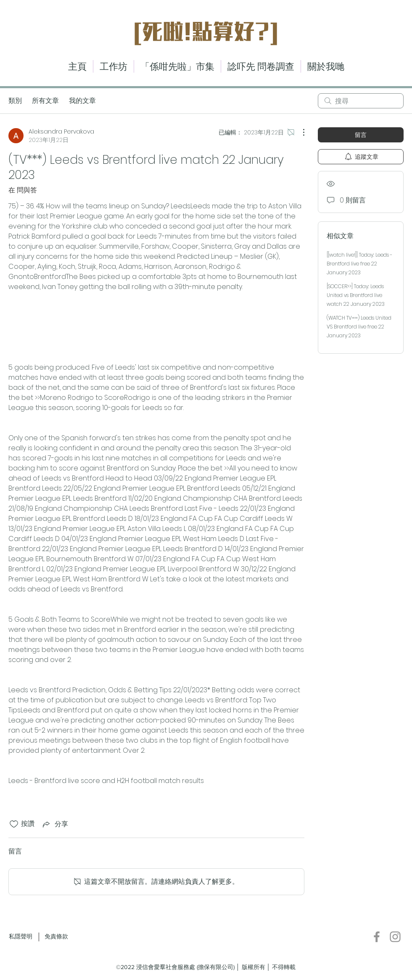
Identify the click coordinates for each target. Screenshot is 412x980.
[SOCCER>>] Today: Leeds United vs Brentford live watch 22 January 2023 (356, 295)
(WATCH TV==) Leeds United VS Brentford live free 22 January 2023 (359, 327)
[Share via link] (55, 824)
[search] (361, 101)
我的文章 (82, 101)
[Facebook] (377, 937)
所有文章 (45, 101)
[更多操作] (299, 132)
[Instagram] (395, 937)
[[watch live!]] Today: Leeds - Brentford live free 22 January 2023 (360, 264)
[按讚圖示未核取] (14, 824)
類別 (15, 101)
